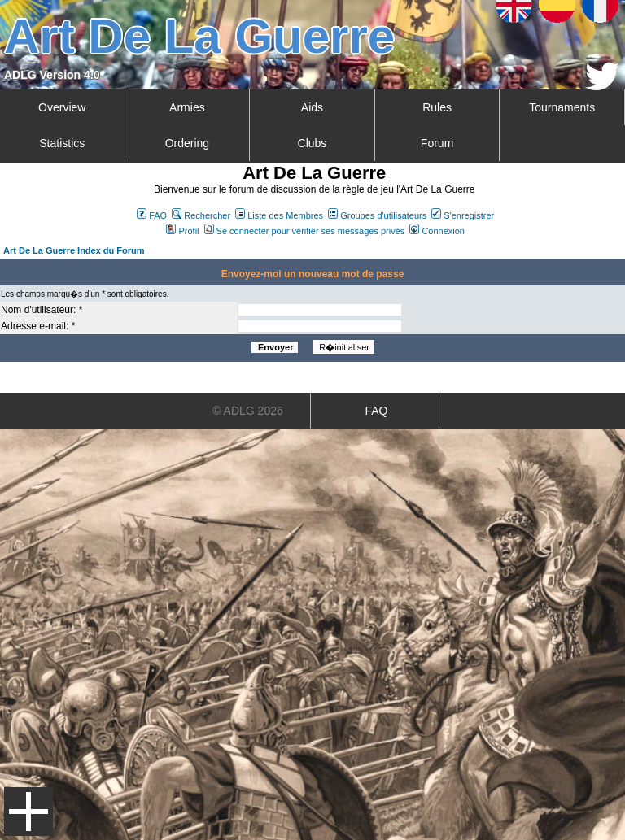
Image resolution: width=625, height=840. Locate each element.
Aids (312, 107)
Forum (437, 143)
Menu (28, 812)
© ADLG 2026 (248, 411)
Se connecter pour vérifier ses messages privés (305, 231)
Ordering (187, 143)
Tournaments (562, 107)
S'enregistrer (463, 215)
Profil (182, 231)
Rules (437, 107)
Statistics (62, 143)
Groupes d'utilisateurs (377, 215)
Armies (187, 107)
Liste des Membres (279, 215)
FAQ (152, 215)
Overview (62, 107)
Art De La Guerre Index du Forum (74, 250)
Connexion (437, 231)
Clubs (312, 143)
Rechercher (201, 215)
